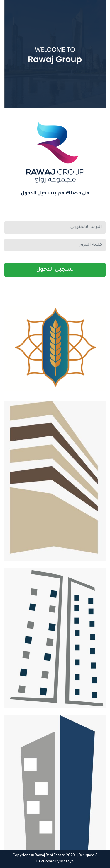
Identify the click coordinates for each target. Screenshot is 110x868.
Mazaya (67, 862)
